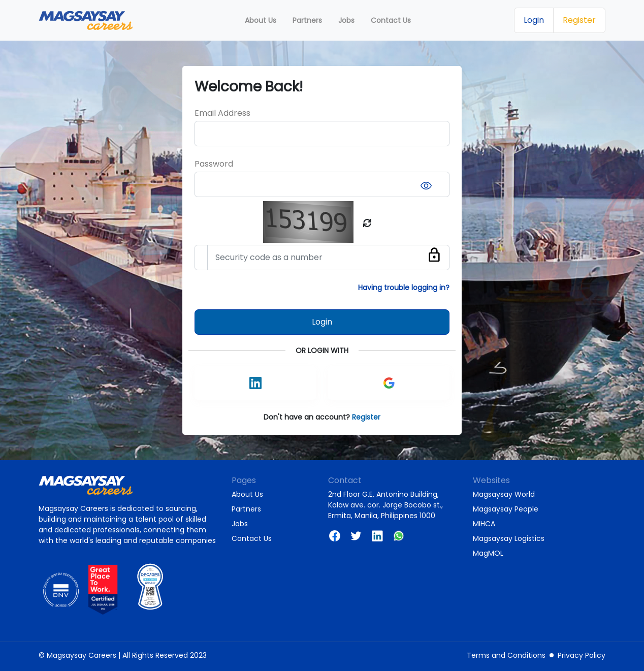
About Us (247, 494)
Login (322, 322)
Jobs (240, 524)
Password (214, 164)
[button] (389, 383)
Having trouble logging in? (404, 287)
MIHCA (484, 524)
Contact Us (252, 538)
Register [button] (579, 20)
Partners (246, 509)
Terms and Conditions (506, 655)
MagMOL (488, 553)
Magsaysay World (504, 494)
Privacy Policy (582, 655)
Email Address (222, 113)
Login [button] (534, 20)
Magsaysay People (506, 509)
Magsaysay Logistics (509, 538)
